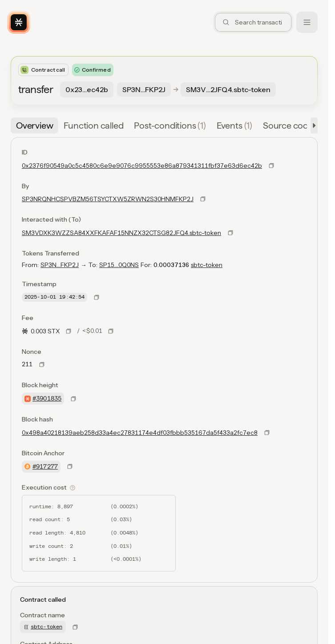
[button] (312, 126)
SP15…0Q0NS (119, 265)
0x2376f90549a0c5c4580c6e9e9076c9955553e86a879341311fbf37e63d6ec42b (142, 166)
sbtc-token (207, 265)
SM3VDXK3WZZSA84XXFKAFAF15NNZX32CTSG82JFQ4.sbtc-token (121, 233)
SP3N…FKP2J (60, 265)
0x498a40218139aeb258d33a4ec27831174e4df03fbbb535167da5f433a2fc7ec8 (140, 433)
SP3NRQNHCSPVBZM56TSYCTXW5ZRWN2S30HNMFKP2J (108, 199)
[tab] (34, 126)
